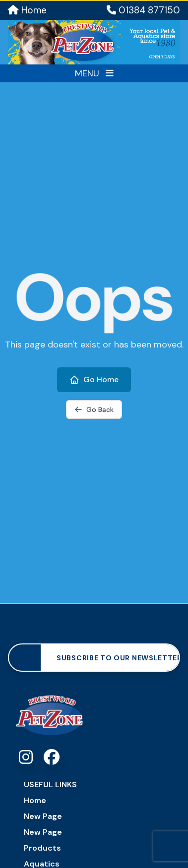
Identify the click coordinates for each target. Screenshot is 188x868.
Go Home (94, 379)
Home (27, 10)
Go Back (94, 409)
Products (42, 848)
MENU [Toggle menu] (94, 73)
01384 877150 (143, 10)
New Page (43, 816)
